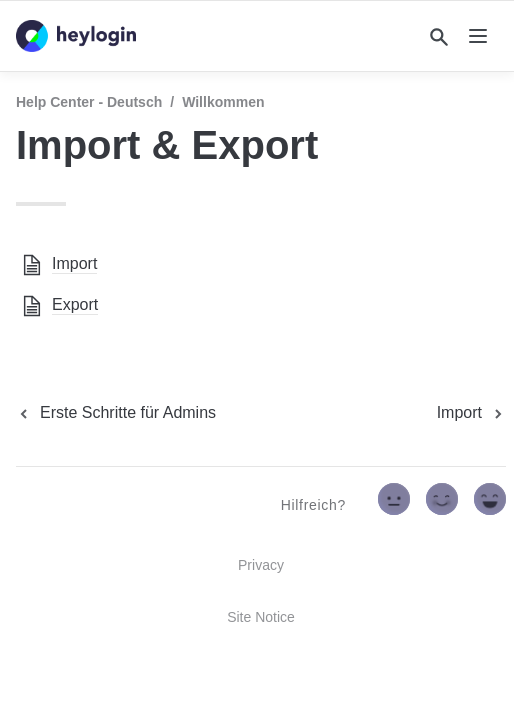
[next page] (471, 413)
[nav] (478, 36)
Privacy (261, 565)
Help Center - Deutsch (89, 102)
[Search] (439, 37)
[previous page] (116, 413)
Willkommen (223, 102)
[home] (76, 36)
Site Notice (261, 617)
